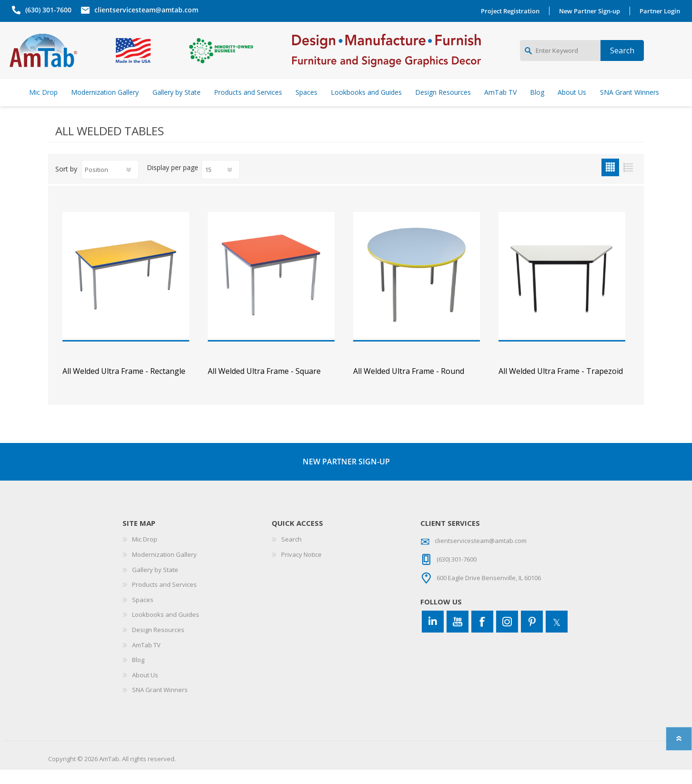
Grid (610, 182)
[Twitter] (557, 636)
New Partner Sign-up (592, 11)
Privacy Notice (301, 569)
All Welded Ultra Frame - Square (264, 386)
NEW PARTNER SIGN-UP (346, 476)
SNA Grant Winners (160, 704)
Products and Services (164, 599)
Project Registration (513, 11)
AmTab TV (146, 659)
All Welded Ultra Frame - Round (409, 386)
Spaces (143, 614)
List (628, 182)
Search (291, 553)
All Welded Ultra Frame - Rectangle (124, 386)
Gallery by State (155, 584)
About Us (145, 689)
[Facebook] (482, 636)
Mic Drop (145, 553)
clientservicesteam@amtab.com (144, 10)
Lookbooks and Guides (166, 629)
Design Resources (158, 644)
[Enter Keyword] (560, 58)
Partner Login (662, 11)
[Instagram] (507, 636)
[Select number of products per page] (221, 184)
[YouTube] (458, 636)
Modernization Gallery (164, 569)
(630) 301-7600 (46, 10)
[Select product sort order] (110, 184)
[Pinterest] (532, 636)
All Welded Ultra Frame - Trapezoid (561, 386)
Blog (138, 674)
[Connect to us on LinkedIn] (433, 636)
